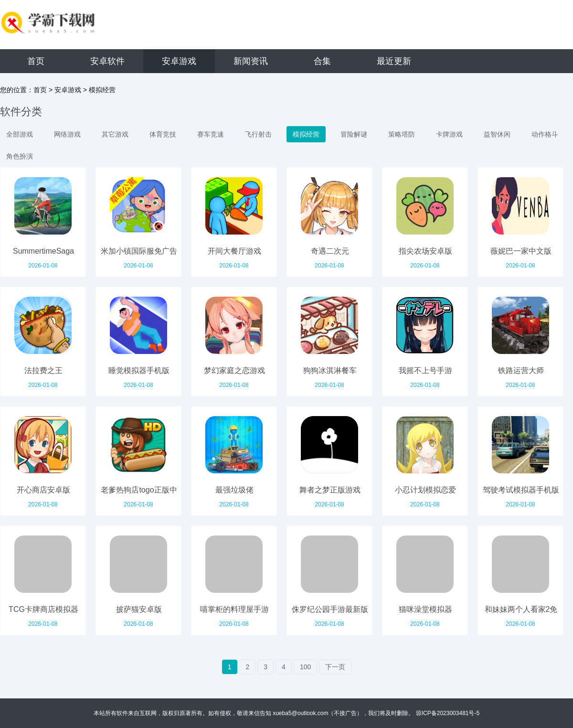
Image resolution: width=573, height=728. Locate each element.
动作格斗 (545, 134)
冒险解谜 (354, 134)
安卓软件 (107, 61)
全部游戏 (20, 134)
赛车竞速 (211, 134)
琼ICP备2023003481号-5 (448, 713)
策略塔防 (402, 134)
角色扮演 (20, 156)
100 (305, 667)
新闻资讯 (251, 61)
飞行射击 (258, 134)
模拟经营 (102, 90)
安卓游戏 (179, 61)
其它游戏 (115, 134)
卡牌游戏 (449, 134)
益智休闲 (497, 134)
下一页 (335, 667)
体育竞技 (163, 134)
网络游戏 (67, 134)
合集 (322, 61)
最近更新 (394, 61)
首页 (36, 61)
